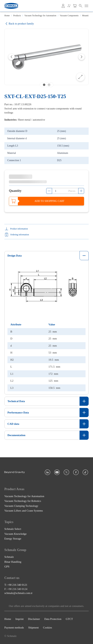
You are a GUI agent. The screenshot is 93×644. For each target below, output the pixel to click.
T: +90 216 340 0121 (16, 585)
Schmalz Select (13, 529)
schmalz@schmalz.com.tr (18, 593)
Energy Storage (13, 539)
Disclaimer (34, 619)
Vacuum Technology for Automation (40, 16)
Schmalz (9, 557)
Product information (19, 229)
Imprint (20, 619)
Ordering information (20, 235)
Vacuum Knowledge (15, 534)
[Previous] (11, 57)
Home (7, 16)
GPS (7, 567)
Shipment (33, 628)
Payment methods (14, 628)
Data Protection (53, 619)
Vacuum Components (69, 16)
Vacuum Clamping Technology (21, 506)
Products (17, 16)
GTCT (69, 619)
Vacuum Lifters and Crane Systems (24, 511)
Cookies (48, 628)
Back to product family (19, 24)
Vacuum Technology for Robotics (23, 501)
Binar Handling (13, 562)
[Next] (82, 57)
